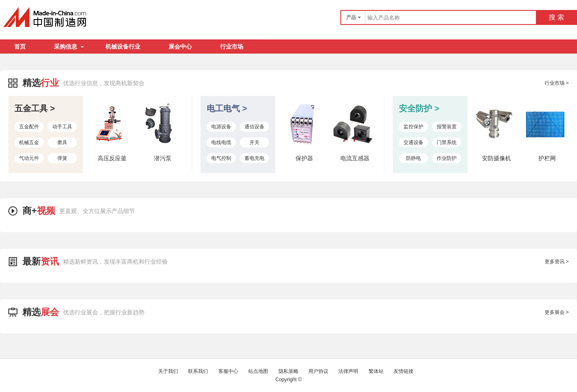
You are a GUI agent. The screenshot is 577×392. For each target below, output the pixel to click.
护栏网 (547, 158)
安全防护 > (419, 108)
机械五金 (29, 142)
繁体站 (376, 371)
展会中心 (180, 47)
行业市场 (232, 47)
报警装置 (447, 127)
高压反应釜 (112, 158)
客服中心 (228, 371)
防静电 (413, 158)
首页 (20, 47)
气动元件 (29, 158)
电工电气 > (227, 108)
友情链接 (403, 371)
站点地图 (258, 371)
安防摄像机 (496, 158)
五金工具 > (35, 108)
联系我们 (198, 371)
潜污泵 (163, 158)
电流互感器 (355, 158)
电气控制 (221, 158)
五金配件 (29, 127)
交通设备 (413, 142)
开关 (254, 142)
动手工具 (62, 127)
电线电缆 (221, 142)
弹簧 (62, 158)
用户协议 (318, 371)
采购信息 (69, 47)
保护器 (304, 158)
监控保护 (413, 127)
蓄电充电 (254, 158)
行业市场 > (557, 83)
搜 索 (556, 17)
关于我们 (168, 371)
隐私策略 (288, 371)
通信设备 (254, 127)
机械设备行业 (123, 47)
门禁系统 (447, 142)
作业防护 (447, 158)
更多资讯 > (557, 262)
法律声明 (348, 371)
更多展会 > (557, 312)
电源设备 (221, 127)
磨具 (62, 142)
